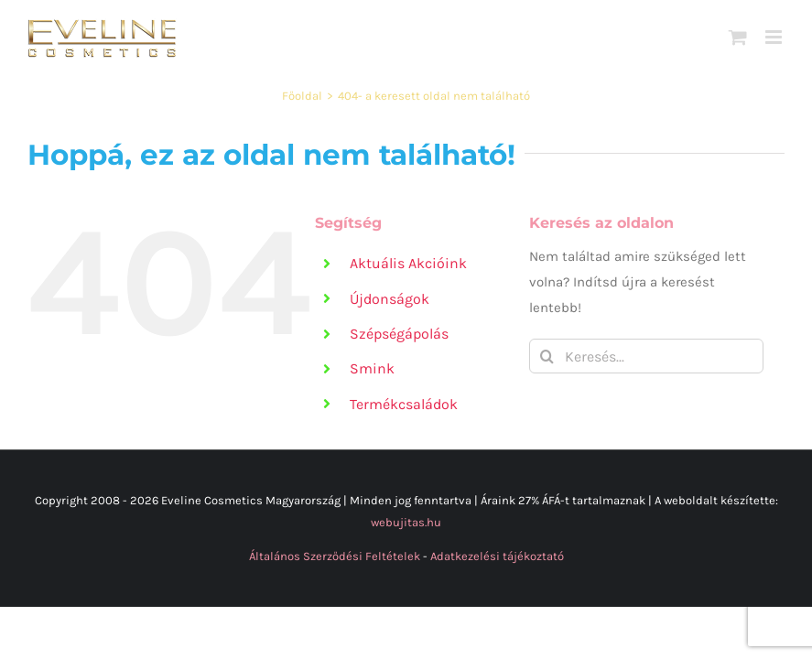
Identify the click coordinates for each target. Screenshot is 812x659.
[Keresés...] (646, 356)
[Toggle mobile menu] (775, 37)
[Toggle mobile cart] (738, 37)
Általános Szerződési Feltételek (335, 556)
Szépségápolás (399, 334)
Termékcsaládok (404, 404)
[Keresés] (547, 356)
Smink (372, 368)
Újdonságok (390, 299)
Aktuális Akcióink (408, 263)
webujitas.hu (406, 522)
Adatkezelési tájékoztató (497, 556)
